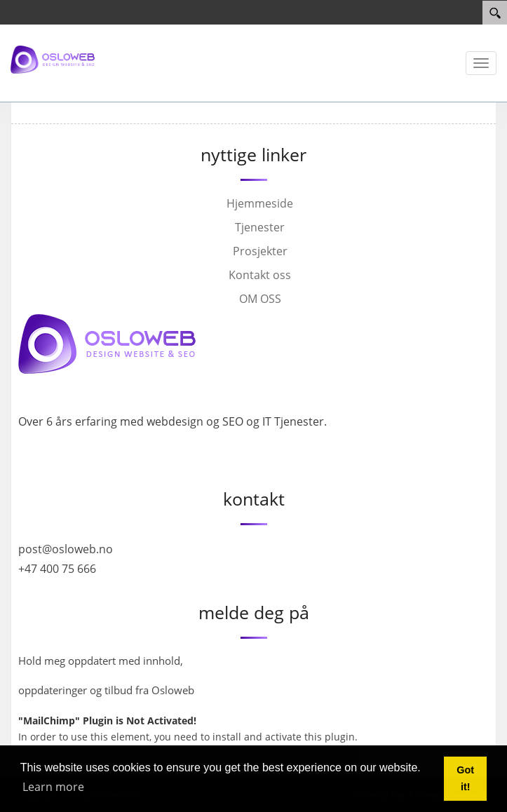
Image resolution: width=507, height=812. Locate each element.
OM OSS (260, 299)
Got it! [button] (465, 778)
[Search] (495, 13)
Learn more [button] (53, 787)
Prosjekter (260, 251)
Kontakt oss (260, 275)
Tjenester (260, 227)
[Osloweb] (53, 59)
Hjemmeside (260, 203)
